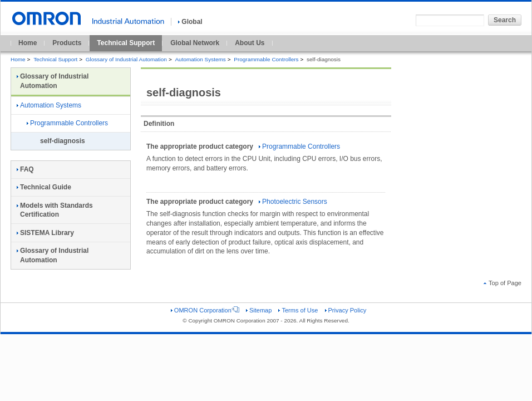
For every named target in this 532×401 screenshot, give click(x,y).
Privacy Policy (346, 310)
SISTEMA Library (45, 233)
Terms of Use (298, 310)
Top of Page (503, 283)
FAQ (25, 169)
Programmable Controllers (266, 59)
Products (67, 43)
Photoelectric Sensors (293, 202)
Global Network (195, 43)
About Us (250, 43)
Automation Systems (200, 59)
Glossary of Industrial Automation (126, 59)
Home (28, 43)
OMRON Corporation (205, 310)
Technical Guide (44, 187)
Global (190, 22)
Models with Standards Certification (55, 210)
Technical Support (126, 43)
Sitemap (259, 310)
